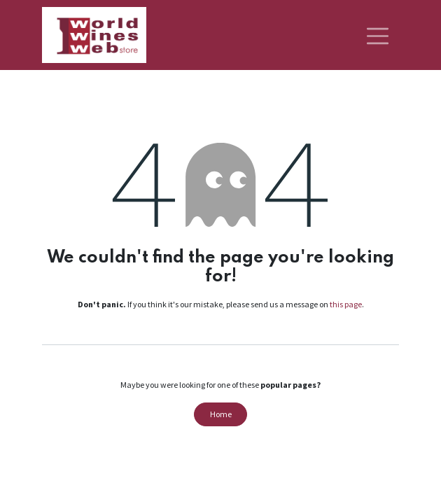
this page (346, 304)
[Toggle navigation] (378, 35)
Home (221, 414)
